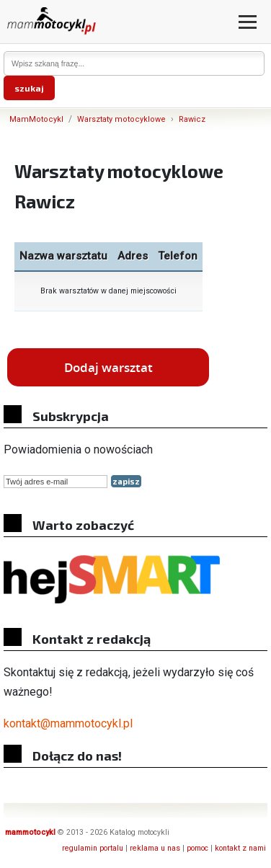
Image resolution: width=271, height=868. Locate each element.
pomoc (197, 848)
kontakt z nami (240, 848)
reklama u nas (155, 848)
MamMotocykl (36, 119)
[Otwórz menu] (248, 22)
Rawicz (192, 119)
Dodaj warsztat (108, 367)
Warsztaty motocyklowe (121, 119)
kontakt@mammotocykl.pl (68, 723)
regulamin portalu (93, 848)
